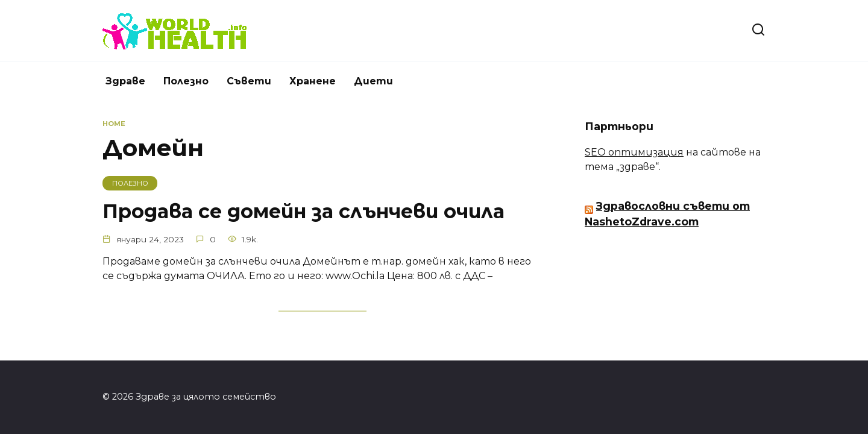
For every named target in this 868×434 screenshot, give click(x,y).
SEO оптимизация (634, 152)
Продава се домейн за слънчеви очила (303, 211)
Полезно (186, 81)
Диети (373, 81)
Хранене (313, 81)
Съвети (249, 81)
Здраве (125, 81)
